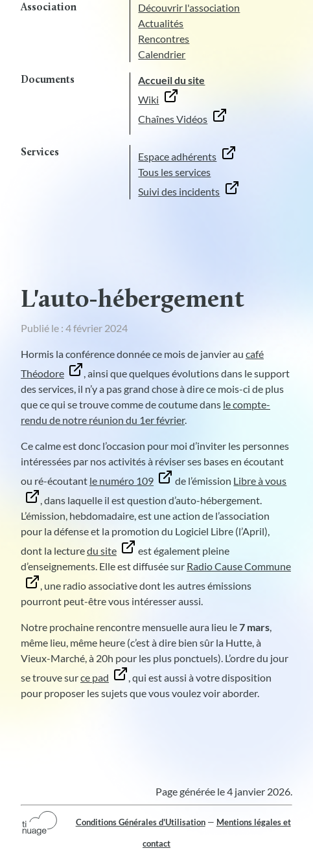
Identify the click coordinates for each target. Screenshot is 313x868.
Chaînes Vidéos (173, 119)
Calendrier (162, 54)
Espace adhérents (177, 156)
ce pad (95, 677)
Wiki (148, 99)
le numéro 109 (122, 481)
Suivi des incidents (179, 191)
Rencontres (164, 39)
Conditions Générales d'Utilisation (141, 822)
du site (102, 551)
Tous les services (174, 172)
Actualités (161, 23)
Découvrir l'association (189, 7)
